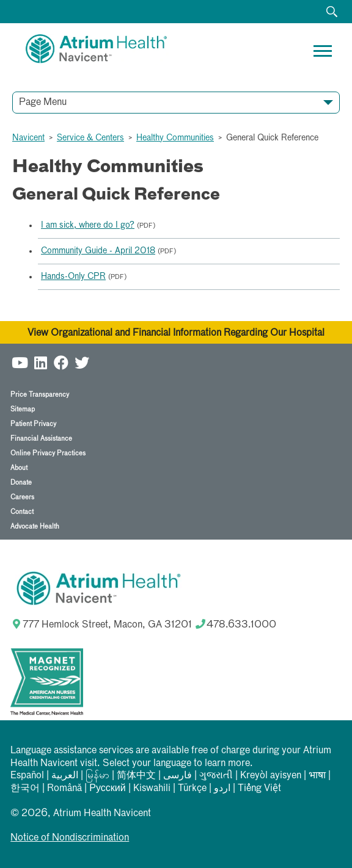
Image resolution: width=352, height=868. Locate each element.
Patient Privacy (33, 424)
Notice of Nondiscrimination (70, 838)
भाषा (317, 776)
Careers (22, 497)
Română (64, 789)
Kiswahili (152, 789)
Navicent (28, 138)
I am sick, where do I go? (88, 225)
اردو (222, 789)
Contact (22, 512)
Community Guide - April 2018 (98, 251)
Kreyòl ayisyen (271, 776)
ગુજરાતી (216, 776)
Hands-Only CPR (73, 277)
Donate (21, 483)
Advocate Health (35, 526)
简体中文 (136, 776)
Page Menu (43, 103)
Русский (107, 789)
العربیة (65, 776)
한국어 (25, 789)
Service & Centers (90, 138)
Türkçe (192, 789)
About (19, 468)
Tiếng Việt (259, 789)
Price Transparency (40, 395)
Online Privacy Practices (48, 453)
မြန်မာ (97, 776)
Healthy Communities (175, 138)
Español (27, 776)
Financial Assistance (41, 439)
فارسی (178, 776)
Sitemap (23, 409)
